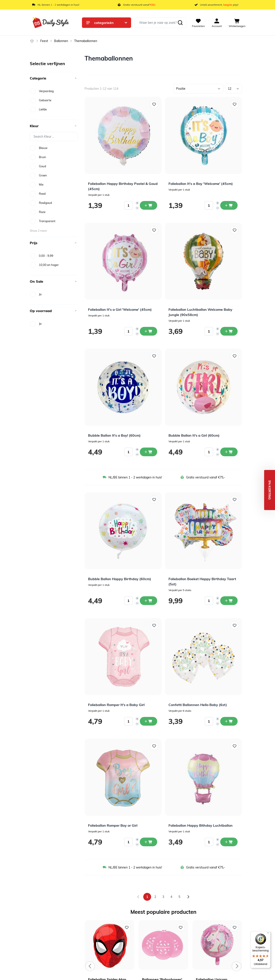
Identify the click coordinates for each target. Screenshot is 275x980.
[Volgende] (188, 897)
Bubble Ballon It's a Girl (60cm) (194, 435)
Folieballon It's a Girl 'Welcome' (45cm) (120, 309)
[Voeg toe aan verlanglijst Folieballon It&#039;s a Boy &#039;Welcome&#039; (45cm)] (235, 104)
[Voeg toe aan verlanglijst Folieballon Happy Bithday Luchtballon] (235, 746)
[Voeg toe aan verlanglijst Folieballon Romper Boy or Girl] (154, 746)
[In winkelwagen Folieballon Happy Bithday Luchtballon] (229, 842)
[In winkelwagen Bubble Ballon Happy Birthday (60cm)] (148, 601)
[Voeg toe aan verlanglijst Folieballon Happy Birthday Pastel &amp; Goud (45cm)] (154, 104)
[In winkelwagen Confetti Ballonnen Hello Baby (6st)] (229, 721)
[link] (138, 897)
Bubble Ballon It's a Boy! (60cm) (114, 435)
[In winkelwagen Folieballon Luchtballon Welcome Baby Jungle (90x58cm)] (229, 331)
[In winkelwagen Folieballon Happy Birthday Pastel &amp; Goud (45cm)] (148, 205)
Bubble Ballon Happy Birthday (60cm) (120, 579)
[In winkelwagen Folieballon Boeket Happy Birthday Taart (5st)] (229, 601)
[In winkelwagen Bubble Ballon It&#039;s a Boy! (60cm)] (148, 452)
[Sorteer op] (198, 89)
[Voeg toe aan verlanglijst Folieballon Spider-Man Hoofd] (127, 928)
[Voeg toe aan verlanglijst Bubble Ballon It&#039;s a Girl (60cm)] (235, 356)
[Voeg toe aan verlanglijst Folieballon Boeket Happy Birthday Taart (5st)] (235, 500)
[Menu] (268, 934)
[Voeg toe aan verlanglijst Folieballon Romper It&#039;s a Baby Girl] (154, 625)
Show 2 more (38, 231)
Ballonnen (61, 41)
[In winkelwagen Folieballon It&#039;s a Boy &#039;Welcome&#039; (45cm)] (229, 205)
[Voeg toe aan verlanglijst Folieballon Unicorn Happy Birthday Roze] (235, 928)
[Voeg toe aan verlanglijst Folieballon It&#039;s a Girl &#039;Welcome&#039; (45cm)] (154, 230)
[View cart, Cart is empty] (237, 23)
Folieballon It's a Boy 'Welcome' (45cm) (201, 184)
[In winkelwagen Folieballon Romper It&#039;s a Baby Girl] (148, 721)
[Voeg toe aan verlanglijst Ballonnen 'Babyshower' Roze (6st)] (181, 928)
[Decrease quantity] (137, 208)
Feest (44, 41)
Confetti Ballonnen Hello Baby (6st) (198, 705)
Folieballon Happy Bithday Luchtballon (201, 825)
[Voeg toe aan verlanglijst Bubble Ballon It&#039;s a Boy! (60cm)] (154, 356)
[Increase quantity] (137, 203)
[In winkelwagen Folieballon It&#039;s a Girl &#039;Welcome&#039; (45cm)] (148, 331)
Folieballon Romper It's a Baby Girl (116, 705)
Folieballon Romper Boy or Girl (113, 825)
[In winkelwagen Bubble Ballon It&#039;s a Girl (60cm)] (229, 452)
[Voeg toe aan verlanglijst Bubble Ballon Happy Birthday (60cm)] (154, 500)
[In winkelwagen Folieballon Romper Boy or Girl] (148, 842)
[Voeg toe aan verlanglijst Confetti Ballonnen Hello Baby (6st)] (235, 625)
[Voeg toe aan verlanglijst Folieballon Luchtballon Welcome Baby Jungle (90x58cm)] (235, 230)
